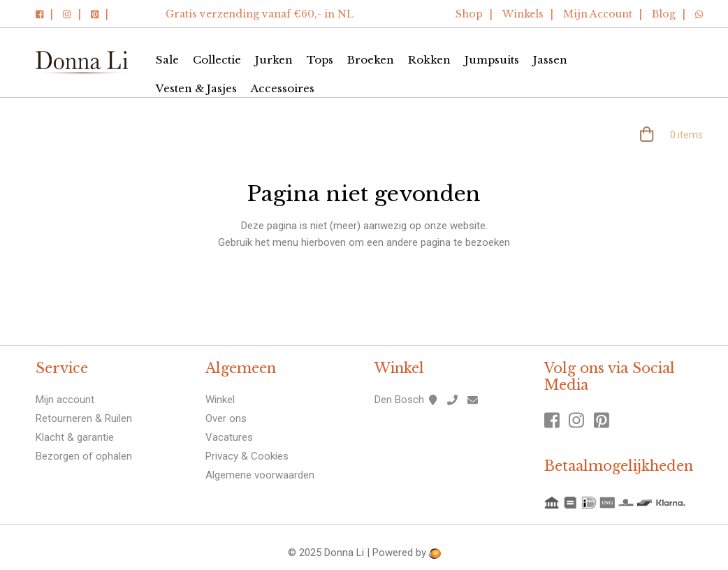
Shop (469, 14)
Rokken (429, 60)
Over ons (226, 418)
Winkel (220, 400)
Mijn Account (598, 14)
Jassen (550, 60)
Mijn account (65, 400)
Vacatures (229, 437)
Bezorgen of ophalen (84, 456)
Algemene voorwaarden (260, 475)
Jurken (274, 60)
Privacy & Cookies (247, 456)
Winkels (523, 14)
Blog (664, 14)
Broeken (371, 60)
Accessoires (283, 88)
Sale (167, 60)
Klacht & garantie (75, 437)
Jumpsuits (492, 60)
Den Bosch (399, 400)
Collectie (217, 60)
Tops (320, 60)
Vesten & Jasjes (196, 88)
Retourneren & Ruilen (84, 418)
